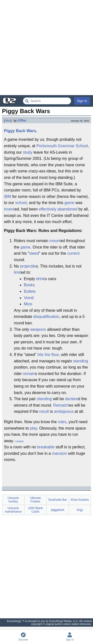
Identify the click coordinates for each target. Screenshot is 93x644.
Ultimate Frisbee (35, 500)
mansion (59, 453)
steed (34, 253)
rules (62, 422)
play (33, 428)
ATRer (22, 121)
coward (19, 441)
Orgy (80, 510)
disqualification (46, 317)
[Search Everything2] (47, 101)
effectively (48, 209)
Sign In (82, 101)
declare (71, 399)
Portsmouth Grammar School (62, 146)
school (21, 203)
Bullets (30, 291)
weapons (38, 329)
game (69, 203)
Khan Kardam (80, 500)
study (28, 152)
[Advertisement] (46, 48)
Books (29, 285)
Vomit (29, 298)
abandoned (67, 209)
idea (8, 121)
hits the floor (48, 355)
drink (41, 279)
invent (9, 209)
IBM (7, 197)
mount (55, 241)
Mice (28, 304)
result (44, 411)
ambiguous (64, 411)
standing (80, 361)
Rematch (61, 405)
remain (29, 374)
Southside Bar (58, 500)
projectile (28, 266)
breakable (46, 447)
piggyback (58, 510)
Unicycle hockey (13, 500)
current (73, 253)
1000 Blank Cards (35, 510)
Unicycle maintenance (13, 510)
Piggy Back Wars (20, 131)
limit (17, 272)
